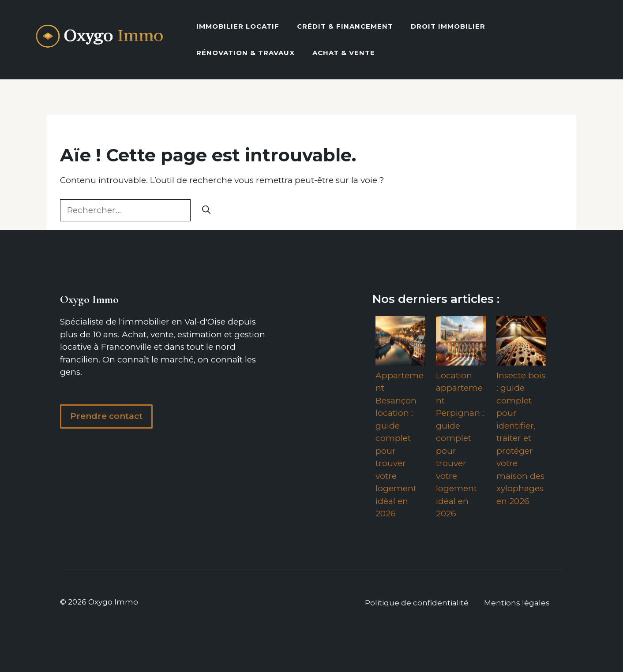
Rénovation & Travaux (246, 53)
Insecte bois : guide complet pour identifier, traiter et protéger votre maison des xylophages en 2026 (521, 438)
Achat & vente (344, 53)
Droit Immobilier (448, 26)
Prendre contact (106, 416)
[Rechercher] (206, 211)
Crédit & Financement (345, 26)
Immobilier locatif (238, 26)
